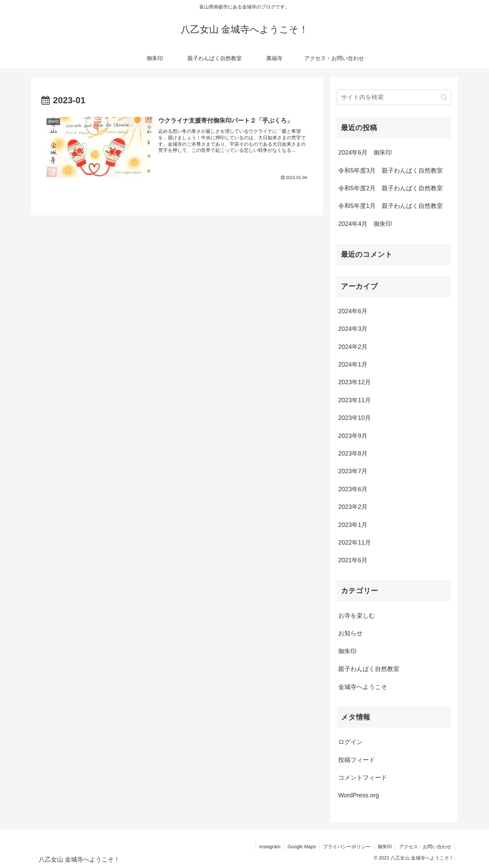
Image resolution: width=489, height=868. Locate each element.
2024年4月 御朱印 (365, 224)
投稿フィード (357, 760)
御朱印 (385, 847)
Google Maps (302, 847)
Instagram (270, 847)
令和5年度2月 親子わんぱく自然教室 (391, 188)
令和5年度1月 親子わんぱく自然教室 (391, 206)
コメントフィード (363, 778)
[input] (394, 97)
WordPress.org (359, 795)
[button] (444, 97)
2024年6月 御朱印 (365, 153)
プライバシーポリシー (347, 847)
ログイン (350, 742)
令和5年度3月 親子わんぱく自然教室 (391, 171)
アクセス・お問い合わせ (425, 847)
